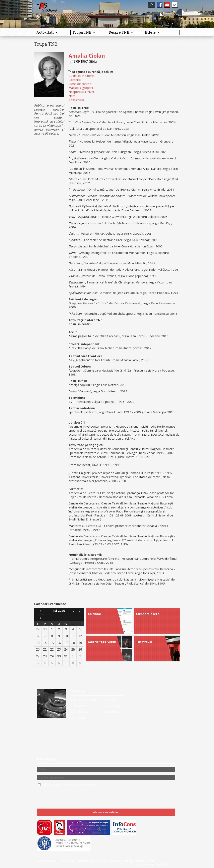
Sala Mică (111, 699)
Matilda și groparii (81, 88)
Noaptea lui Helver (82, 92)
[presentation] (67, 798)
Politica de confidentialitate (79, 785)
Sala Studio (78, 705)
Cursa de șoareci (80, 84)
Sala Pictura (79, 711)
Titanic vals (76, 100)
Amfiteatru (78, 717)
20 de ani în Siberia (81, 76)
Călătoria (75, 80)
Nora (72, 96)
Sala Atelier (112, 705)
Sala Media (112, 711)
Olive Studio (167, 864)
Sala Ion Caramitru (83, 699)
